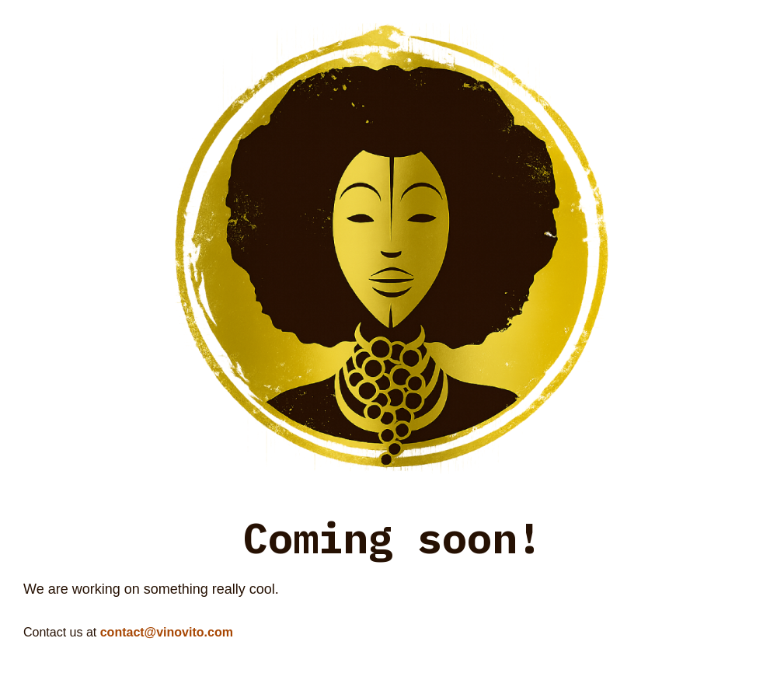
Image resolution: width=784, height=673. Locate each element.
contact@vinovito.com (167, 632)
